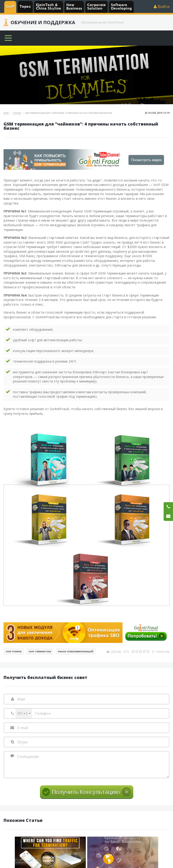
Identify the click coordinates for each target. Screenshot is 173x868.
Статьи (17, 113)
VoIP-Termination (40, 651)
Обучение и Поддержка (43, 22)
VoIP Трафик (14, 651)
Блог (6, 113)
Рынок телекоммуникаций (76, 651)
